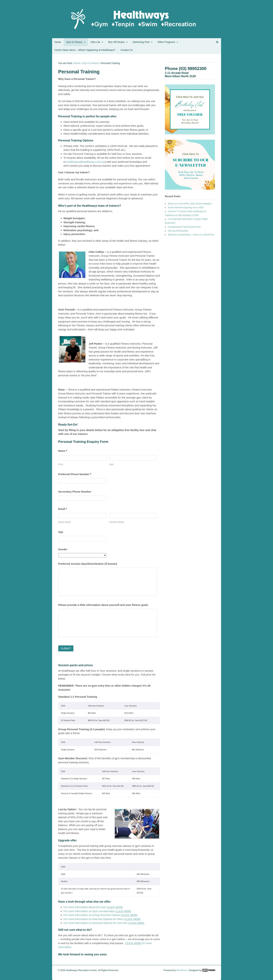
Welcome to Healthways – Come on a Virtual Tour (191, 235)
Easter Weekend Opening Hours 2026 (186, 208)
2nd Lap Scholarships (178, 231)
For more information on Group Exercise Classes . (101, 915)
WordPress (182, 970)
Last (111, 464)
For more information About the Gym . (94, 907)
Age (61, 532)
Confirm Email (117, 522)
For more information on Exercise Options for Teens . (102, 919)
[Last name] (133, 458)
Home (58, 42)
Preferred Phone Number (75, 474)
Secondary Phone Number (75, 492)
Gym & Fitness (74, 42)
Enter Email (65, 522)
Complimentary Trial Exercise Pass (184, 227)
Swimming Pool (141, 42)
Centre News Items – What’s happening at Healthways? (85, 50)
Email (63, 509)
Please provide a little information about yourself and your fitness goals (103, 605)
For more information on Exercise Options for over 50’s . (104, 923)
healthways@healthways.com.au (86, 162)
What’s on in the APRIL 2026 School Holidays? (190, 204)
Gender (63, 549)
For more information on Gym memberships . (98, 911)
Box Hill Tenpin (116, 42)
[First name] (82, 458)
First (61, 464)
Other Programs (166, 42)
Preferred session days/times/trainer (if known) (88, 564)
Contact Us (127, 50)
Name (63, 451)
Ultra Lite (95, 42)
